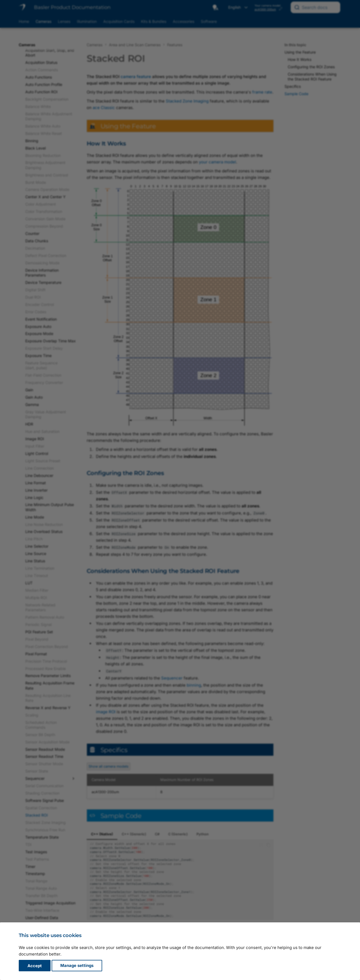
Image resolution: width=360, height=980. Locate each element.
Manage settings (77, 966)
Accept (35, 966)
